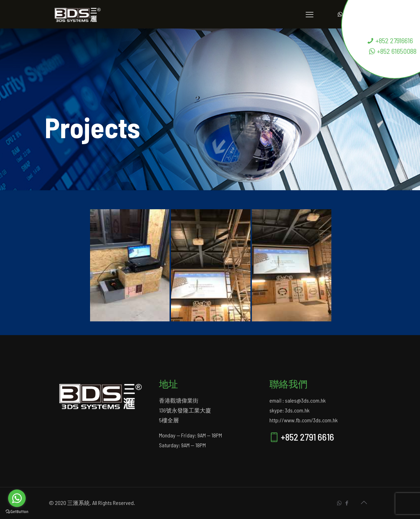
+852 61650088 (392, 51)
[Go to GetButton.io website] (17, 512)
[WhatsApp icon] (339, 503)
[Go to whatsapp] (17, 498)
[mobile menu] (310, 14)
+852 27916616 (390, 40)
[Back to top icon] (364, 502)
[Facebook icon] (347, 503)
